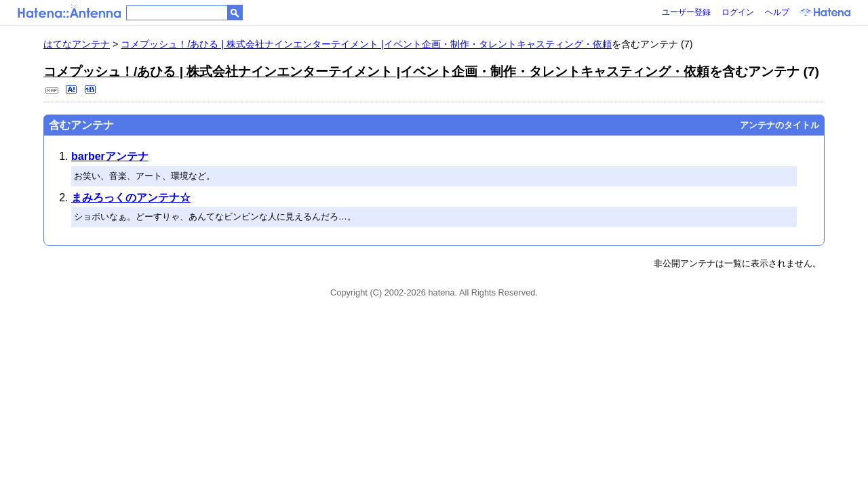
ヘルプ (777, 12)
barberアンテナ (110, 156)
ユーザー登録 (686, 12)
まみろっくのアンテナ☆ (131, 198)
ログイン (738, 12)
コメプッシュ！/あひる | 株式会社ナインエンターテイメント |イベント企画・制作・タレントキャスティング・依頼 (366, 44)
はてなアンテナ (77, 44)
